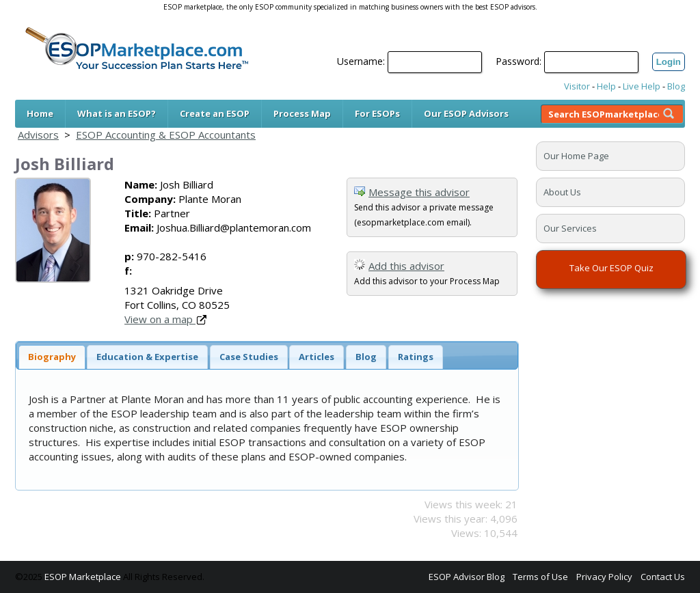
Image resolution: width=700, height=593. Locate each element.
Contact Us (663, 577)
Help (606, 86)
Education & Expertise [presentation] (147, 357)
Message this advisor (419, 192)
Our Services (570, 228)
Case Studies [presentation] (249, 357)
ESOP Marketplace (83, 577)
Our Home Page (576, 156)
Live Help (642, 86)
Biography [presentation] (52, 357)
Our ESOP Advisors (466, 113)
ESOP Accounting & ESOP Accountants (166, 135)
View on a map (165, 319)
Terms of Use (540, 577)
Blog (676, 86)
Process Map (302, 113)
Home (40, 113)
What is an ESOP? (117, 113)
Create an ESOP (215, 113)
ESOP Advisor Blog (467, 577)
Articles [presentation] (317, 357)
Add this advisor (406, 266)
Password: (519, 61)
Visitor (577, 86)
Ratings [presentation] (416, 357)
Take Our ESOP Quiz (611, 268)
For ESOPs (377, 113)
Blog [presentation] (366, 357)
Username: (361, 61)
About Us (562, 192)
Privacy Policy (604, 577)
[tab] (52, 357)
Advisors (38, 135)
